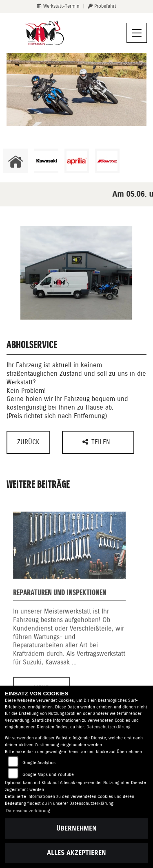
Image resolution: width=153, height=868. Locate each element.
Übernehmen (76, 828)
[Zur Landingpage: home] (16, 161)
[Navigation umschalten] (137, 33)
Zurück (28, 442)
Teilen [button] (97, 442)
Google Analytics (39, 763)
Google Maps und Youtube (48, 775)
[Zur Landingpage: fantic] (107, 161)
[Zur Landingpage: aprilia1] (77, 161)
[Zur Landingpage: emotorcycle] (138, 161)
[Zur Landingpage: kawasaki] (46, 161)
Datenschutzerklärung (109, 727)
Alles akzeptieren (76, 853)
